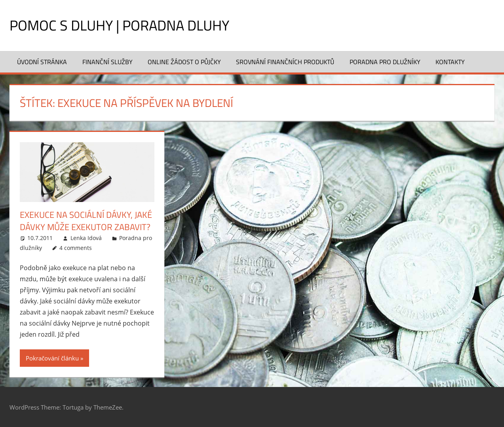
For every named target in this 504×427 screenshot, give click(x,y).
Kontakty (450, 62)
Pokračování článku (52, 358)
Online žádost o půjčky (184, 62)
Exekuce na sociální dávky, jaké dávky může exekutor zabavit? (86, 221)
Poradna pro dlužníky (385, 62)
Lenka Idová (86, 238)
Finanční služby (107, 62)
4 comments (76, 248)
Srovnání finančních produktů (285, 62)
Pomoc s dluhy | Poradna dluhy (119, 25)
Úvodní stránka (42, 62)
